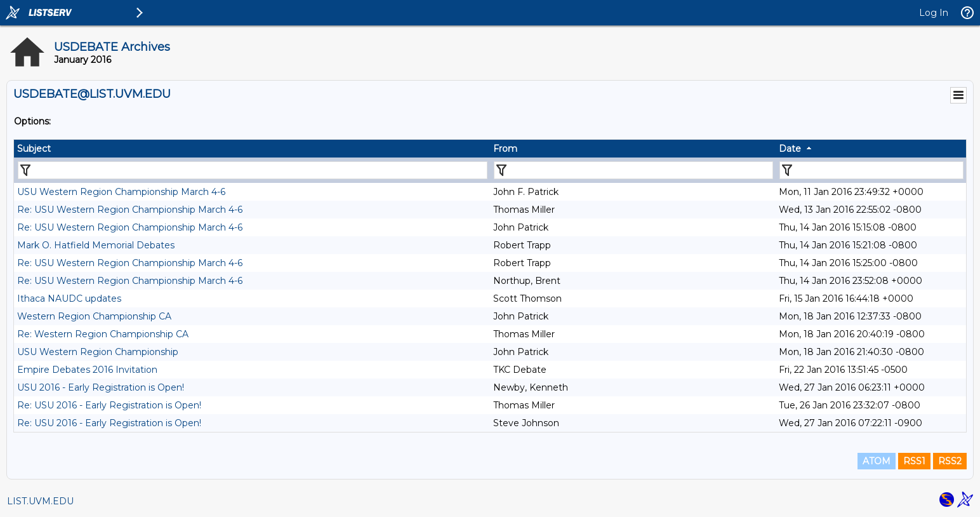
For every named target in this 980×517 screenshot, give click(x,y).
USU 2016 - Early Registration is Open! (101, 387)
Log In (934, 13)
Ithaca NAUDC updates (69, 299)
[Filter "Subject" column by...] (253, 170)
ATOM (877, 461)
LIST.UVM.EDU (40, 501)
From (505, 149)
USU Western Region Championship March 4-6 (121, 192)
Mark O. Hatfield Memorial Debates (96, 245)
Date (790, 149)
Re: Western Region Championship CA (103, 334)
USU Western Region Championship (98, 352)
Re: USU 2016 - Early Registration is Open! (109, 405)
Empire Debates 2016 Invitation (87, 370)
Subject (34, 149)
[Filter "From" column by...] (633, 170)
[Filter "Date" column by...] (871, 170)
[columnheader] (252, 149)
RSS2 (950, 461)
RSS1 (914, 461)
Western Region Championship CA (94, 316)
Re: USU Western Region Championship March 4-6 (130, 210)
